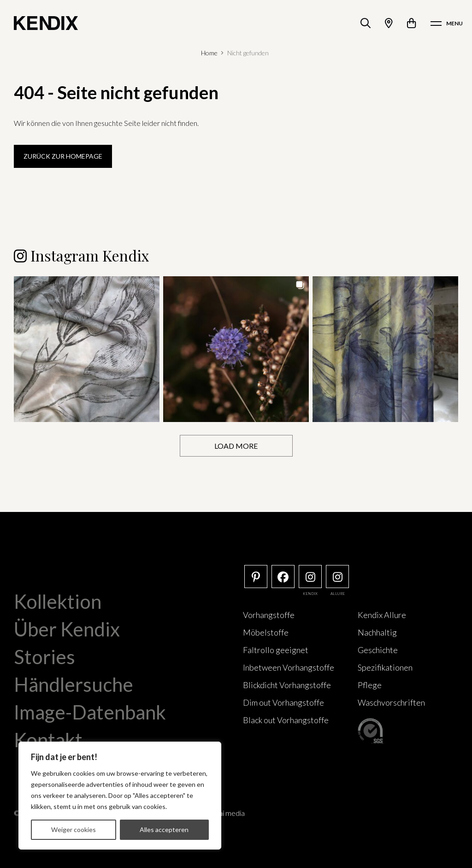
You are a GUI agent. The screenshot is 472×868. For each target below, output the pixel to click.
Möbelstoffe (266, 632)
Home (209, 53)
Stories (44, 657)
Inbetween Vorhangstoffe (289, 667)
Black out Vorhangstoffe (286, 720)
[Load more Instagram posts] (236, 446)
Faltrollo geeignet (276, 650)
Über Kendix (67, 629)
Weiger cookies (74, 829)
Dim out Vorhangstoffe (283, 702)
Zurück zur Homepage (63, 156)
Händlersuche (74, 684)
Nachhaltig (377, 632)
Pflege (370, 685)
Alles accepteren (164, 829)
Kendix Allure (382, 615)
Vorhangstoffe (269, 615)
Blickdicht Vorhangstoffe (287, 685)
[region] (120, 796)
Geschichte (378, 650)
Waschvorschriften (391, 702)
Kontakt (48, 740)
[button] (87, 349)
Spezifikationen (385, 667)
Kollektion (58, 601)
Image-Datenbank (90, 712)
